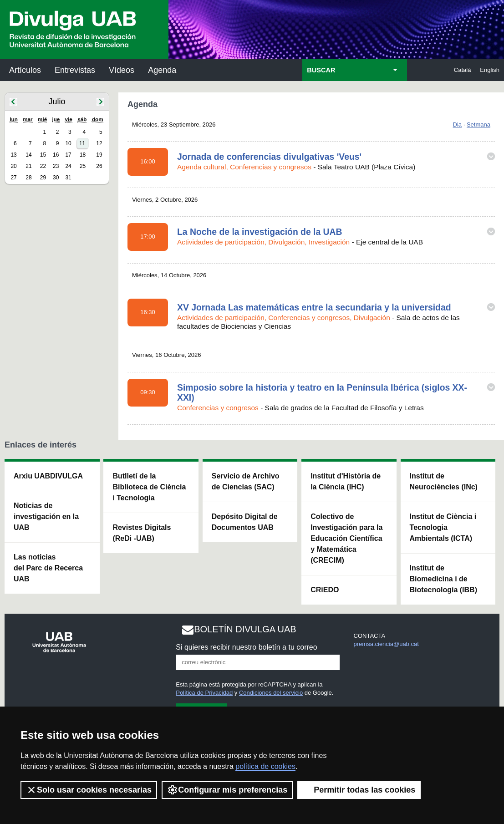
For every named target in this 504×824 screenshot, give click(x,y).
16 (56, 155)
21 (28, 166)
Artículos (25, 70)
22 (43, 166)
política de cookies (265, 766)
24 (68, 166)
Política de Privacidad (204, 693)
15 (43, 155)
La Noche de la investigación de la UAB (260, 232)
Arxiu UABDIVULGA (48, 476)
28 (28, 178)
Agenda (162, 70)
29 (43, 178)
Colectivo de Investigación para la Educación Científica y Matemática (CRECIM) (346, 538)
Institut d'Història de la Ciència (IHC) (346, 481)
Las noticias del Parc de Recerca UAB (48, 568)
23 (56, 166)
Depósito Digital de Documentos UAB (245, 522)
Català (463, 70)
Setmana (479, 125)
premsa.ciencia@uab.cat (386, 644)
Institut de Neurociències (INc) (444, 481)
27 (13, 178)
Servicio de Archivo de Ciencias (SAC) (246, 481)
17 (68, 155)
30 (56, 178)
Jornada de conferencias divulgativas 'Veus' (269, 157)
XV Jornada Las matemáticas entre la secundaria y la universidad (314, 307)
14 (28, 155)
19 (99, 155)
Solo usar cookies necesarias (89, 790)
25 (83, 166)
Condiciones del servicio (271, 693)
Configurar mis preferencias (227, 790)
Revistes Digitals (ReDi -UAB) (142, 533)
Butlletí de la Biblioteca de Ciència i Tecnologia (149, 487)
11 (82, 143)
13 (13, 155)
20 (13, 166)
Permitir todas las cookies (359, 790)
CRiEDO (325, 590)
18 (83, 155)
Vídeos (122, 70)
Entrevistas (75, 70)
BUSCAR (321, 70)
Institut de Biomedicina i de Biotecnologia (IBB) (443, 579)
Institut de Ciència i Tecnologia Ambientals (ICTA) (443, 527)
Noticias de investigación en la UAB (46, 516)
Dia (458, 125)
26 (99, 166)
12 (99, 143)
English (490, 70)
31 (68, 178)
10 (68, 143)
